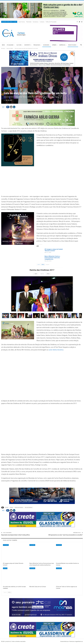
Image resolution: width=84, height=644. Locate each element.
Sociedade (46, 45)
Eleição (12, 507)
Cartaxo (7, 507)
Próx (43, 265)
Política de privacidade (51, 22)
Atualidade (10, 45)
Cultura (19, 45)
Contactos (42, 22)
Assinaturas (36, 22)
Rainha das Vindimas (19, 507)
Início (3, 45)
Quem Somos (22, 22)
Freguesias (37, 45)
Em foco (5, 568)
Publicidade (29, 22)
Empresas (62, 45)
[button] (14, 316)
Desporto (27, 45)
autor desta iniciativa (56, 350)
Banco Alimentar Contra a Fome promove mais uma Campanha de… (52, 258)
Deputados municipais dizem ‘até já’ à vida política (15, 535)
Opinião (54, 45)
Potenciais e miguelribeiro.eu (76, 641)
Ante (39, 265)
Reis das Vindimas (29, 507)
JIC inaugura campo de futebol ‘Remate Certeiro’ (54, 250)
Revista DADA (72, 45)
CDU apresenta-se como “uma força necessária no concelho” (66, 535)
